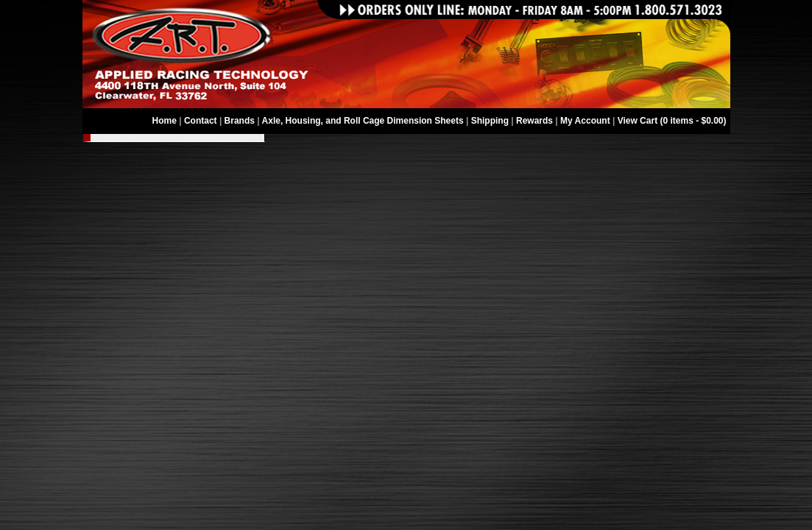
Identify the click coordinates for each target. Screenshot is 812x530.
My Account (585, 121)
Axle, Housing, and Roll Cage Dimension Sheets (363, 121)
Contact (201, 121)
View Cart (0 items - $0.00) (672, 121)
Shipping (490, 121)
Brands (240, 121)
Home (165, 121)
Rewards (534, 121)
